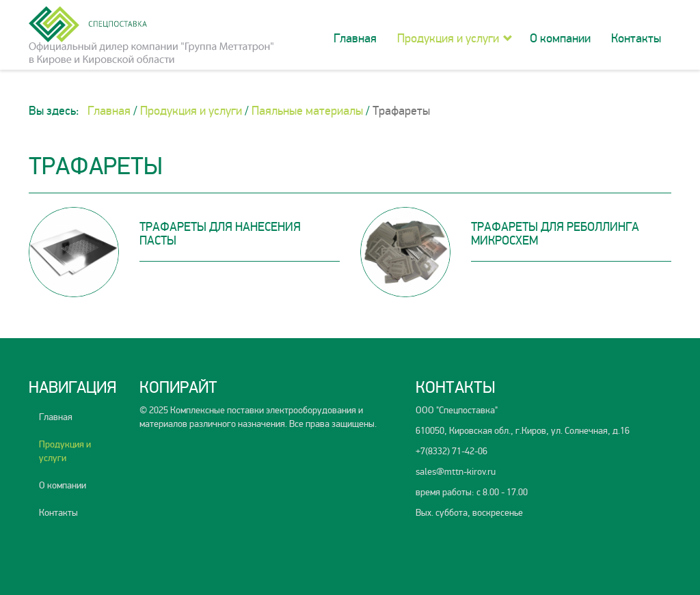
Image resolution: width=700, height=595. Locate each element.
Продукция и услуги (448, 38)
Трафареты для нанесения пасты (220, 234)
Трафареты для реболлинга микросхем (555, 234)
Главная (355, 38)
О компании (560, 38)
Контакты (636, 38)
